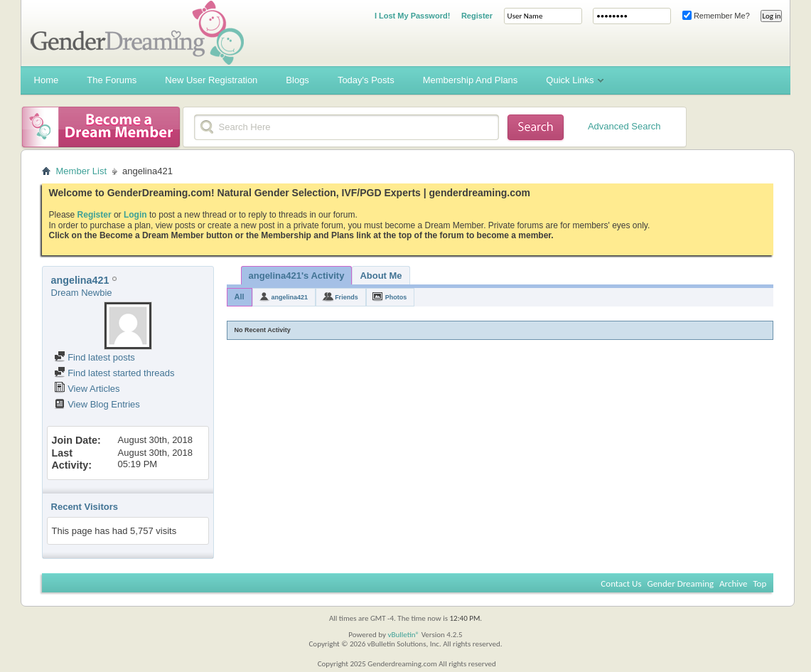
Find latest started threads (114, 373)
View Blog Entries (97, 404)
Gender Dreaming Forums (137, 33)
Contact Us (621, 583)
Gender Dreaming (680, 583)
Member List (82, 171)
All (240, 297)
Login (135, 215)
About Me (381, 276)
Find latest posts (95, 357)
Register (477, 16)
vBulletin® (403, 635)
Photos (396, 297)
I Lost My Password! (412, 16)
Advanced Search (624, 126)
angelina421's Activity (297, 276)
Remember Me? (716, 16)
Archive (733, 583)
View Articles (87, 389)
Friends (347, 297)
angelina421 (290, 297)
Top (759, 583)
